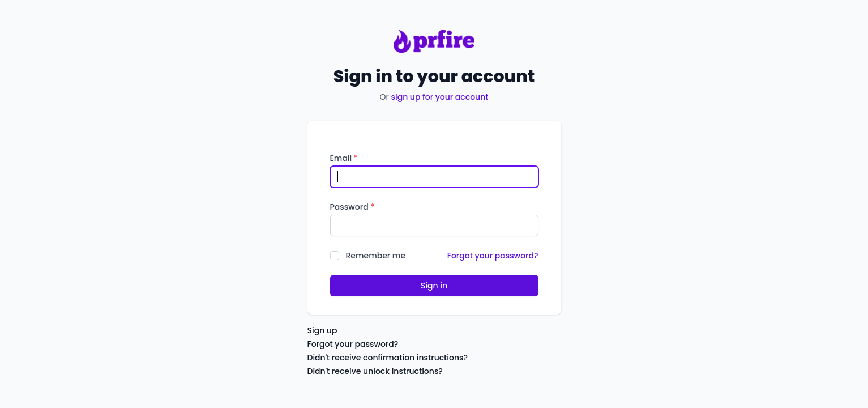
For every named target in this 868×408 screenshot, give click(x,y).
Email (344, 158)
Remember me (376, 256)
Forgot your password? (493, 256)
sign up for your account (439, 97)
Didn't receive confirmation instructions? (388, 358)
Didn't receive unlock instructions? (375, 371)
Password (352, 207)
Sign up (322, 330)
